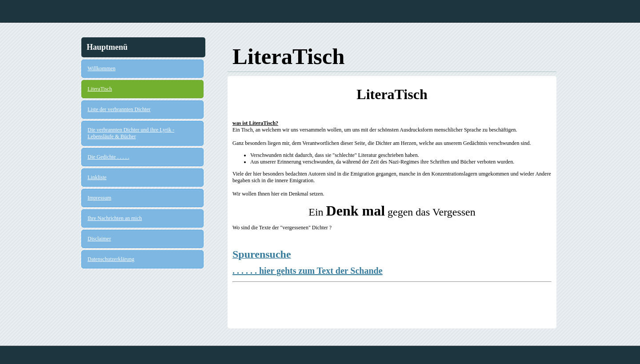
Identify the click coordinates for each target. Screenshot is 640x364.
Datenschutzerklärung (111, 259)
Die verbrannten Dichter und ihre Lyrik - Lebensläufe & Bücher (131, 133)
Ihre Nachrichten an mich (115, 218)
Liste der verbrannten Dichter (119, 109)
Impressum (99, 198)
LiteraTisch (100, 89)
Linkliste (97, 177)
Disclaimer (99, 239)
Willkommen (102, 68)
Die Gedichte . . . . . (108, 157)
